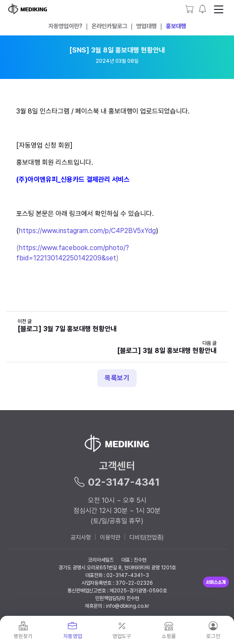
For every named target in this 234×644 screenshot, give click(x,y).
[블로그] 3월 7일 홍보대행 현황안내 (67, 329)
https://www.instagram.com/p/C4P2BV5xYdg (87, 231)
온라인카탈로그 (109, 26)
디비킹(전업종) (146, 537)
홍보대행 (176, 26)
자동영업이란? (65, 26)
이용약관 (110, 537)
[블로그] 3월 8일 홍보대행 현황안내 (167, 351)
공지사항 (81, 537)
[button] (203, 9)
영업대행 (146, 26)
